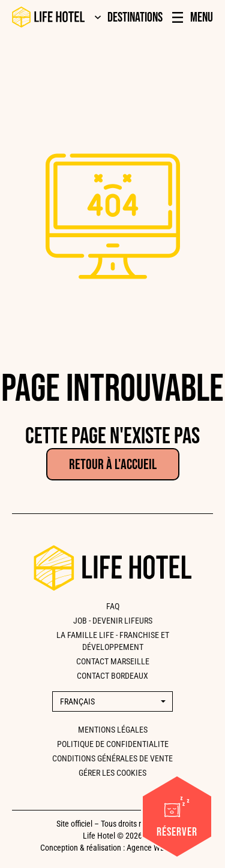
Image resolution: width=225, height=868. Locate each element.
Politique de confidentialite (113, 744)
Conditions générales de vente (112, 758)
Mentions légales (113, 730)
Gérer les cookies (112, 773)
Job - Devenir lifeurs (113, 621)
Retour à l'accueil (113, 465)
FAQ (113, 606)
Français (77, 701)
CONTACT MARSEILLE (113, 661)
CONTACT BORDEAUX (112, 676)
